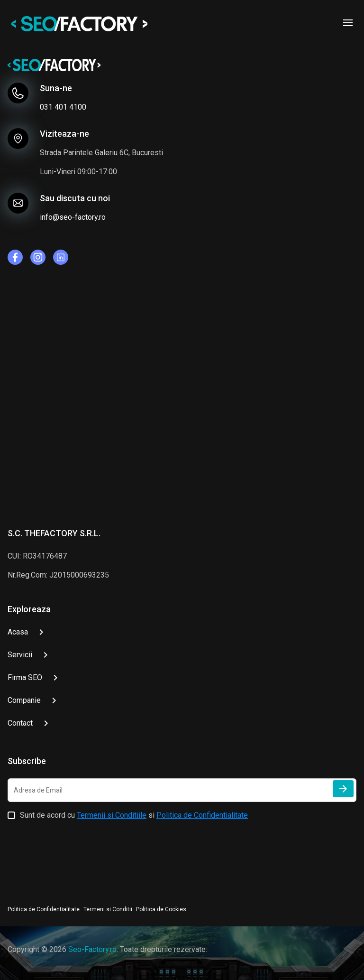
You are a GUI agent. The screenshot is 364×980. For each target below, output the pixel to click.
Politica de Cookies (161, 909)
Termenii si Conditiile (112, 815)
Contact (20, 723)
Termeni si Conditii (108, 909)
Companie (24, 700)
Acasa (18, 632)
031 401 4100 (63, 107)
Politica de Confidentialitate (202, 815)
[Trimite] (343, 789)
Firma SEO (25, 677)
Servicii (20, 655)
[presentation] (80, 859)
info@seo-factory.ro (73, 217)
